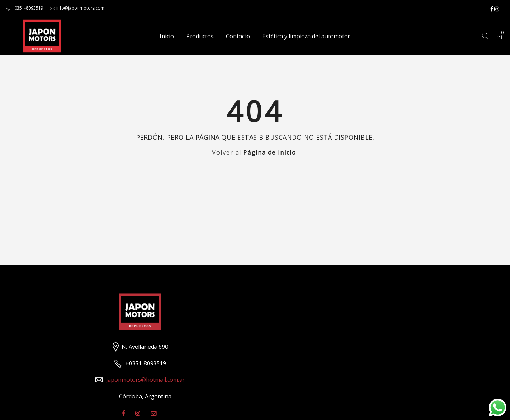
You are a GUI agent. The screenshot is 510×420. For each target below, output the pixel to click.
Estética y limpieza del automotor (306, 36)
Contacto (238, 36)
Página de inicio (270, 152)
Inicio (167, 36)
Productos (200, 36)
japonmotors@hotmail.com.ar (146, 380)
